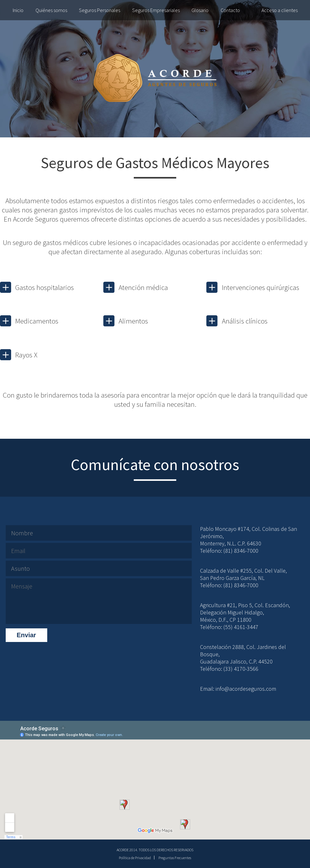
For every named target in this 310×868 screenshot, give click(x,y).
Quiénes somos (51, 10)
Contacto (230, 10)
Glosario (200, 10)
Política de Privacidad (135, 858)
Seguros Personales (100, 10)
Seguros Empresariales (156, 10)
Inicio (18, 10)
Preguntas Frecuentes (175, 858)
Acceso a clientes (280, 10)
